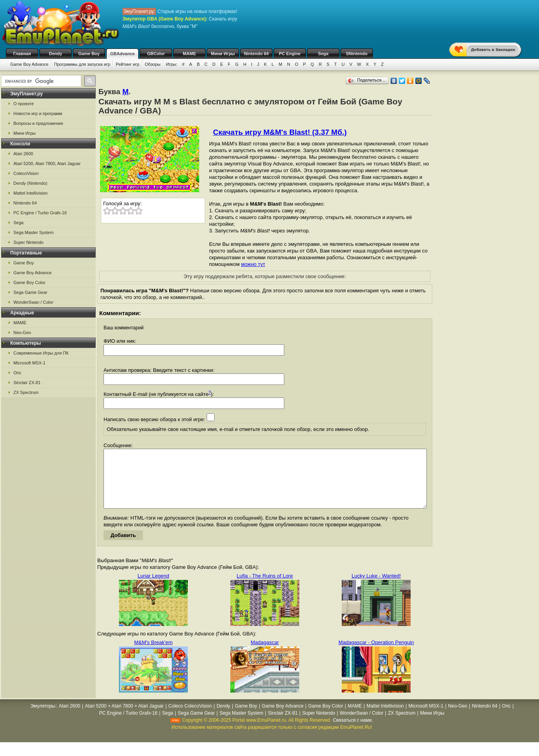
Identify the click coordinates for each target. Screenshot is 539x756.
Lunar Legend (153, 588)
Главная (22, 54)
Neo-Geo (22, 332)
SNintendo (357, 54)
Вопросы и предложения (38, 123)
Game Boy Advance (29, 64)
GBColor (156, 54)
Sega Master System (33, 232)
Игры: (171, 64)
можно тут (253, 264)
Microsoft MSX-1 (29, 363)
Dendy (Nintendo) (30, 183)
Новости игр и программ (38, 113)
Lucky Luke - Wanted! (376, 588)
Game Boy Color (29, 282)
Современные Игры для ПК (41, 353)
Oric (17, 373)
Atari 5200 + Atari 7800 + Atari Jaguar (124, 718)
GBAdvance (122, 54)
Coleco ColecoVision (190, 718)
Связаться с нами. (353, 732)
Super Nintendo (28, 242)
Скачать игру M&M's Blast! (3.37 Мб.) (280, 132)
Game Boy (89, 54)
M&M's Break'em (153, 654)
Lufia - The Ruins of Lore (265, 588)
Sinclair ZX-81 (27, 383)
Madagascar (265, 654)
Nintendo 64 (257, 54)
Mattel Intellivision (31, 193)
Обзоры (153, 64)
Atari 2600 (23, 154)
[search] (40, 81)
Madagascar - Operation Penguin (376, 654)
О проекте (24, 104)
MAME (189, 54)
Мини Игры (223, 54)
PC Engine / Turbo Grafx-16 (40, 213)
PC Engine (290, 54)
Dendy (56, 54)
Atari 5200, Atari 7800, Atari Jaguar (47, 163)
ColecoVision (26, 173)
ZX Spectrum (26, 392)
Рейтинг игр (128, 64)
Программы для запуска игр (82, 64)
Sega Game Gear (30, 292)
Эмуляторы (43, 718)
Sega (323, 54)
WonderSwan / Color (33, 302)
